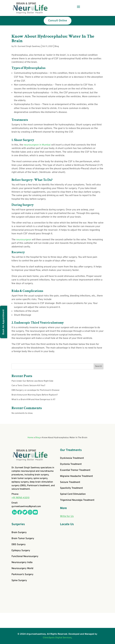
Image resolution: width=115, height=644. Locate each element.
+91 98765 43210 (21, 498)
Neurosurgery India (22, 562)
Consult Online (58, 21)
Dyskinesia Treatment (72, 458)
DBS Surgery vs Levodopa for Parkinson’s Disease (35, 390)
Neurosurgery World (22, 568)
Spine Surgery (19, 581)
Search (98, 366)
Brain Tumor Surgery (23, 539)
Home (30, 438)
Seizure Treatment (70, 482)
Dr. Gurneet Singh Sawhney (27, 46)
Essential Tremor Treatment (75, 470)
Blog (57, 46)
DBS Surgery (19, 545)
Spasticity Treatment (71, 488)
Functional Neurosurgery (25, 556)
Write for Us (67, 516)
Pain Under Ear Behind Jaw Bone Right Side (32, 381)
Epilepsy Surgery (21, 551)
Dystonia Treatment (71, 464)
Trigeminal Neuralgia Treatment (77, 500)
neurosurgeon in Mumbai (37, 145)
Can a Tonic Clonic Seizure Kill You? (28, 386)
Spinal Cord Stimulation (73, 494)
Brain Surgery (19, 533)
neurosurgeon (23, 240)
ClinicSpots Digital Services (57, 638)
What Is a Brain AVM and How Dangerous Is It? (33, 400)
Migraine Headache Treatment (76, 476)
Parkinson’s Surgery (22, 574)
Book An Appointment (3, 322)
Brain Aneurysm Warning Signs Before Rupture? (35, 395)
